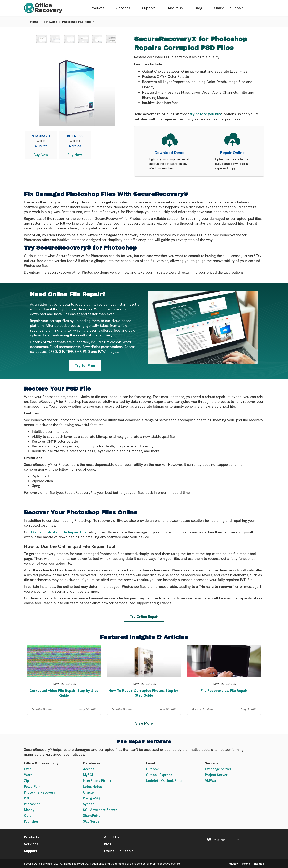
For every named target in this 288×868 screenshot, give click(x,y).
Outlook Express (159, 775)
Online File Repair (229, 8)
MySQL (88, 775)
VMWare (212, 781)
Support (149, 8)
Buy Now (41, 155)
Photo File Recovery (40, 792)
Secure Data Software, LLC (41, 864)
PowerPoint (33, 787)
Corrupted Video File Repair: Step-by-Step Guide (64, 693)
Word (28, 775)
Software (50, 22)
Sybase (89, 804)
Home (34, 22)
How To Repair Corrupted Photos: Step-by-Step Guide (144, 693)
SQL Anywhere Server (100, 810)
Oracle (88, 792)
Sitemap (259, 864)
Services (123, 8)
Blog (198, 8)
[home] (43, 8)
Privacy (233, 864)
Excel (28, 769)
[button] (224, 839)
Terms (246, 864)
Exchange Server (218, 769)
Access (89, 769)
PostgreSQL (92, 798)
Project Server (216, 775)
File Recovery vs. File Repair (224, 690)
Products (97, 8)
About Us (175, 8)
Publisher (31, 821)
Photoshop (32, 804)
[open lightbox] (41, 39)
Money (29, 810)
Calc (28, 816)
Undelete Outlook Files (164, 781)
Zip (26, 781)
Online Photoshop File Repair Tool (59, 532)
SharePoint (91, 816)
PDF (27, 798)
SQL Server (92, 821)
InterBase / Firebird (98, 781)
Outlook (152, 769)
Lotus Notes (92, 787)
